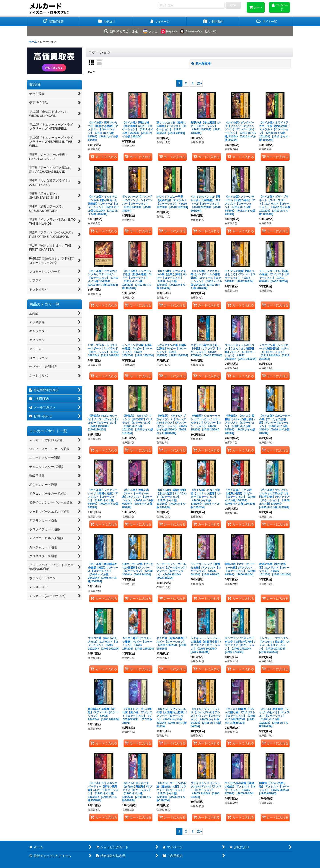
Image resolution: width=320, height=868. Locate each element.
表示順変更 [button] (201, 63)
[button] (267, 22)
